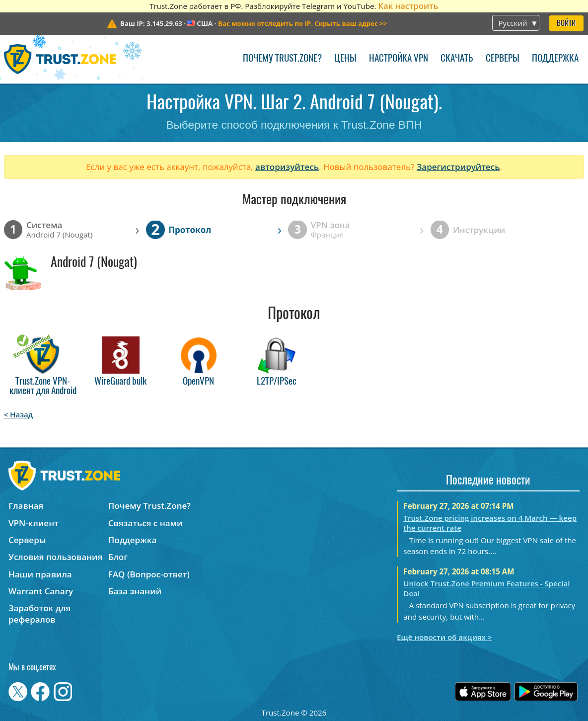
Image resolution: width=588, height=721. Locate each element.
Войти (566, 24)
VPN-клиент (34, 523)
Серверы (503, 59)
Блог (118, 557)
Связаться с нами (146, 523)
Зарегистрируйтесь (458, 167)
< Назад (19, 414)
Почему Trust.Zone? (282, 59)
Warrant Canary (41, 591)
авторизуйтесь (287, 167)
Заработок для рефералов (39, 614)
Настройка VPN (399, 59)
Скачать (457, 59)
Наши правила (40, 574)
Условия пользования (55, 557)
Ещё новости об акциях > (444, 637)
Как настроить (408, 6)
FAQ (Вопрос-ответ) (149, 574)
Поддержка (555, 59)
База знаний (135, 591)
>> (302, 23)
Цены (345, 59)
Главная (26, 506)
